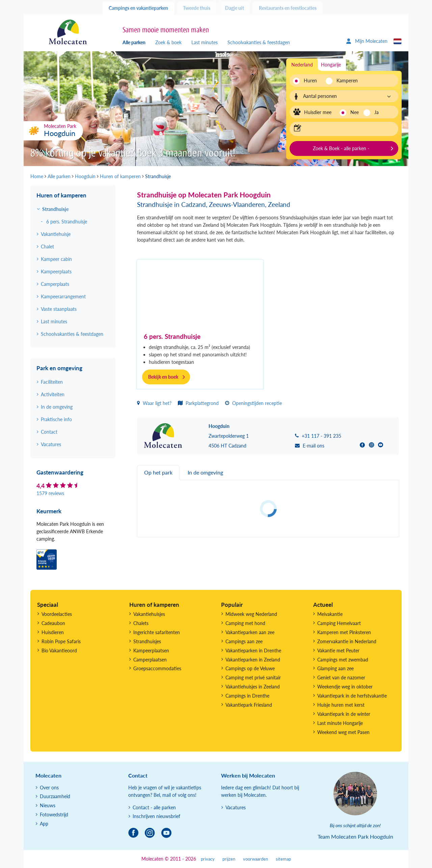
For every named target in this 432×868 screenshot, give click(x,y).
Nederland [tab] (302, 65)
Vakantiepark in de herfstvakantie (352, 696)
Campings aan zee (244, 641)
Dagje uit (235, 8)
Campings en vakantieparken (138, 8)
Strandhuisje (55, 209)
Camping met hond (245, 623)
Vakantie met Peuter (338, 650)
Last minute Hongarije (340, 723)
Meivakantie (330, 614)
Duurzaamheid (55, 796)
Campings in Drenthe (247, 696)
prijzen (229, 859)
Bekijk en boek (163, 377)
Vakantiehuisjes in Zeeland (253, 687)
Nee (355, 112)
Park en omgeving (59, 368)
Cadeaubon (53, 623)
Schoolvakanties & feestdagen (259, 42)
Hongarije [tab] (331, 65)
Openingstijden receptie (253, 403)
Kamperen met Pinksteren (344, 632)
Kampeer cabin (56, 259)
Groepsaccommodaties (157, 668)
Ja (376, 112)
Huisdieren (53, 632)
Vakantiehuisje (56, 234)
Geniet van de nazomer (341, 677)
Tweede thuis (197, 8)
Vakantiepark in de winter (344, 714)
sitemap (283, 859)
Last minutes (205, 42)
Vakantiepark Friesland (249, 705)
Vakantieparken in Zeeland (253, 660)
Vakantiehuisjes (149, 614)
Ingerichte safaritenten (157, 632)
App (44, 824)
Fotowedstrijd (54, 815)
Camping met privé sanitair (253, 677)
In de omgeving (57, 407)
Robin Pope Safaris (61, 641)
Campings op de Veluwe (250, 668)
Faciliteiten (52, 382)
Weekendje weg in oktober (345, 687)
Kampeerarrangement (63, 296)
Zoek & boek (168, 42)
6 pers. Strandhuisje (172, 336)
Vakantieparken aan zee (250, 632)
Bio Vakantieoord (59, 650)
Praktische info (56, 419)
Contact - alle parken (154, 807)
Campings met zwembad (343, 660)
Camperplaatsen (150, 660)
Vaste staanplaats (59, 309)
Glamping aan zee (335, 668)
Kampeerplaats (56, 272)
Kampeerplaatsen (151, 650)
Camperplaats (55, 284)
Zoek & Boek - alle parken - (341, 148)
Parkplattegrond (198, 403)
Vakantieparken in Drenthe (253, 650)
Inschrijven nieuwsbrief (156, 816)
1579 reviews (50, 493)
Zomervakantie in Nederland (347, 641)
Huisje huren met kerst (341, 705)
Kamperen (345, 80)
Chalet (47, 247)
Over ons (49, 788)
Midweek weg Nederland (251, 614)
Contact (49, 432)
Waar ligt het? (154, 403)
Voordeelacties (57, 614)
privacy (208, 859)
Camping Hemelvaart (339, 623)
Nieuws (48, 805)
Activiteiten (53, 394)
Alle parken (134, 42)
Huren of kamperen (61, 195)
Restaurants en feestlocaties (288, 8)
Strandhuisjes (147, 641)
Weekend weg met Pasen (343, 732)
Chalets (141, 623)
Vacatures (51, 444)
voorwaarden (255, 859)
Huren (310, 80)
